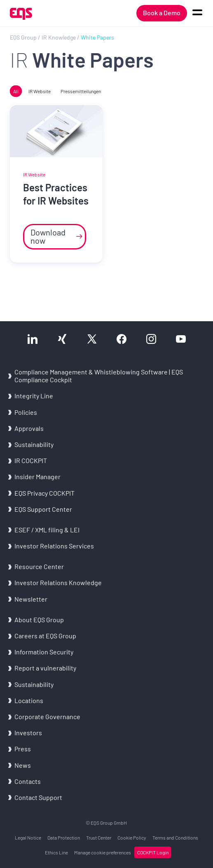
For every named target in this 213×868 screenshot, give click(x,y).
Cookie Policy (132, 837)
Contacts (28, 781)
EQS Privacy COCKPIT (44, 493)
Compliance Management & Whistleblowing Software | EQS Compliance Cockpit (99, 376)
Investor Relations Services (54, 546)
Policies (26, 412)
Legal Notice (28, 837)
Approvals (29, 428)
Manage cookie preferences (103, 852)
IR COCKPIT (31, 460)
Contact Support (38, 797)
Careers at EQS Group (45, 636)
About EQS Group (39, 620)
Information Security (44, 652)
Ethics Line (56, 852)
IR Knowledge (59, 38)
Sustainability (34, 444)
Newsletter (31, 599)
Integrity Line (34, 396)
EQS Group (23, 38)
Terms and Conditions (175, 837)
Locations (29, 700)
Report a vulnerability (45, 668)
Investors (28, 733)
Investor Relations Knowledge (58, 582)
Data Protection (64, 837)
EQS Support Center (43, 509)
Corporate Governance (47, 716)
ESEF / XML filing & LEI (47, 530)
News (23, 765)
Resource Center (39, 566)
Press (23, 749)
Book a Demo (162, 13)
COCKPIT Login (153, 852)
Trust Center (99, 837)
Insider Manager (37, 476)
